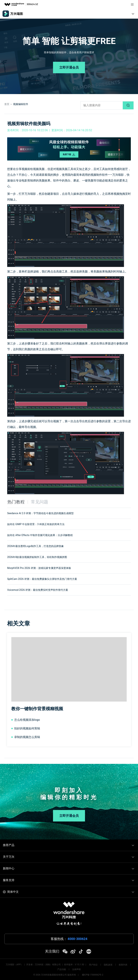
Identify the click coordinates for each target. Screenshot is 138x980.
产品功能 (62, 969)
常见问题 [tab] (40, 502)
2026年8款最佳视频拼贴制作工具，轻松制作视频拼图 (37, 557)
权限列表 (123, 965)
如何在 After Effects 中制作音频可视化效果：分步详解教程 (40, 535)
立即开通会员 (69, 67)
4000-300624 (77, 939)
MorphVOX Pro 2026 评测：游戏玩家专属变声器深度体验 (39, 568)
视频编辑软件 (21, 104)
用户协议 (93, 965)
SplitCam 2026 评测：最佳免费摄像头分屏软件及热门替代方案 (42, 579)
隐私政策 (108, 965)
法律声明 (76, 969)
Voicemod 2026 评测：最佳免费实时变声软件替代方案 (38, 590)
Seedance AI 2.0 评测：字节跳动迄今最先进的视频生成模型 (40, 513)
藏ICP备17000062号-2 (93, 975)
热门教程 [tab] (16, 502)
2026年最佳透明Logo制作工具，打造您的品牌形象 (35, 546)
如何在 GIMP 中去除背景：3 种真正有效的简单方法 (36, 524)
